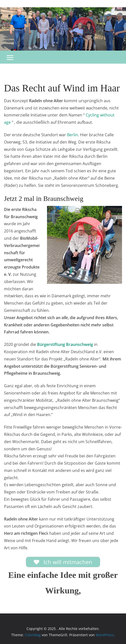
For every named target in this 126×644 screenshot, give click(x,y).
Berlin (72, 135)
